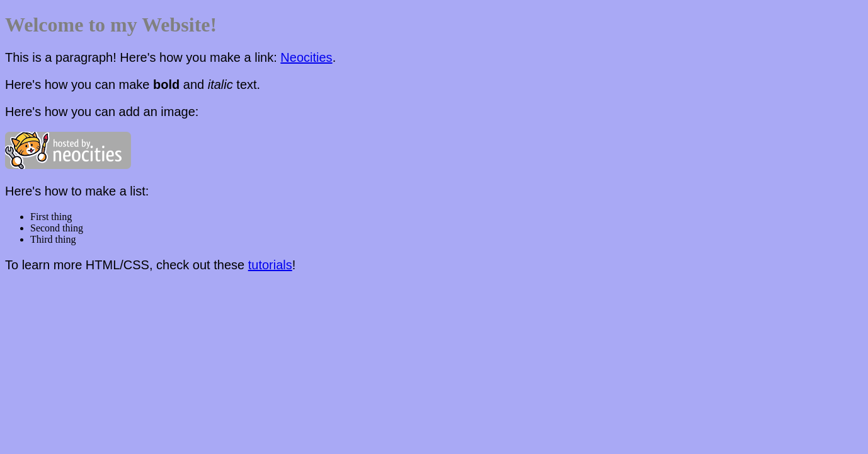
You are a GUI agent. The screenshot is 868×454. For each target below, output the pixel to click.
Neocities (306, 57)
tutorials (270, 265)
